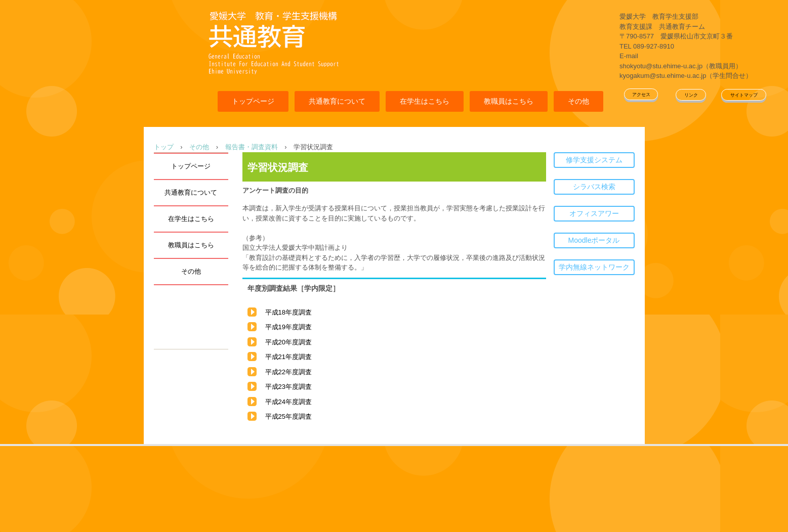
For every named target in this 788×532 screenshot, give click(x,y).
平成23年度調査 (288, 387)
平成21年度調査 (288, 357)
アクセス (641, 95)
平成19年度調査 (288, 327)
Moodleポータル (594, 240)
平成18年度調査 (288, 312)
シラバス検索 (594, 187)
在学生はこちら (425, 101)
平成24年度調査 (288, 402)
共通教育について (337, 101)
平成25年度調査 (288, 416)
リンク (691, 95)
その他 (578, 101)
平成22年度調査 (288, 372)
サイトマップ (744, 95)
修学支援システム (594, 160)
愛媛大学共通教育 (273, 42)
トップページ (253, 101)
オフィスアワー (594, 213)
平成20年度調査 (288, 342)
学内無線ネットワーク (594, 267)
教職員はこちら (509, 101)
